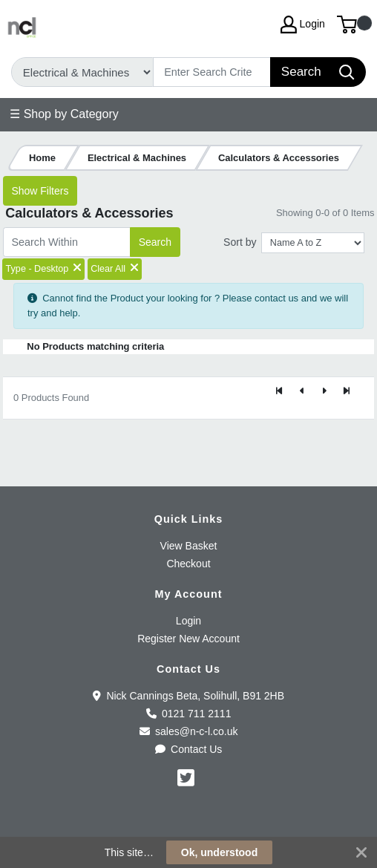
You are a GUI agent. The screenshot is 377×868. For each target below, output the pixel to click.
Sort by (240, 242)
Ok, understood (219, 852)
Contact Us (189, 749)
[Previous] (302, 392)
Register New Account (188, 639)
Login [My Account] (303, 25)
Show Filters (40, 191)
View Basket (189, 546)
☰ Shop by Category (64, 114)
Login (188, 621)
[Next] (324, 392)
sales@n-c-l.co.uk (189, 731)
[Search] (212, 72)
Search (155, 242)
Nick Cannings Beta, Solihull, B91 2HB (188, 696)
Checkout (188, 564)
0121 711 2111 (189, 714)
